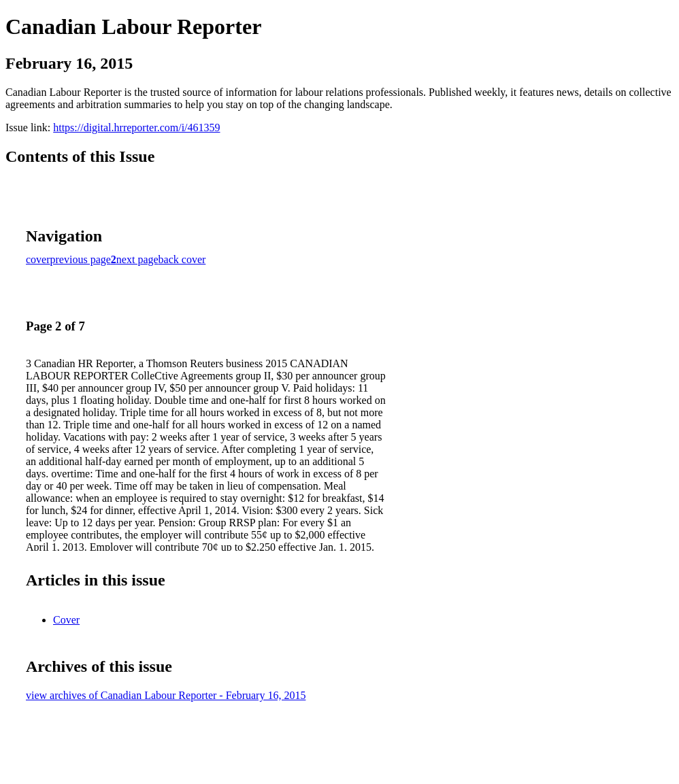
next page (137, 259)
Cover (66, 620)
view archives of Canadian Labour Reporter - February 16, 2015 (166, 695)
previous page (81, 259)
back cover (182, 259)
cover (38, 259)
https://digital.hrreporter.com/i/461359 (136, 127)
